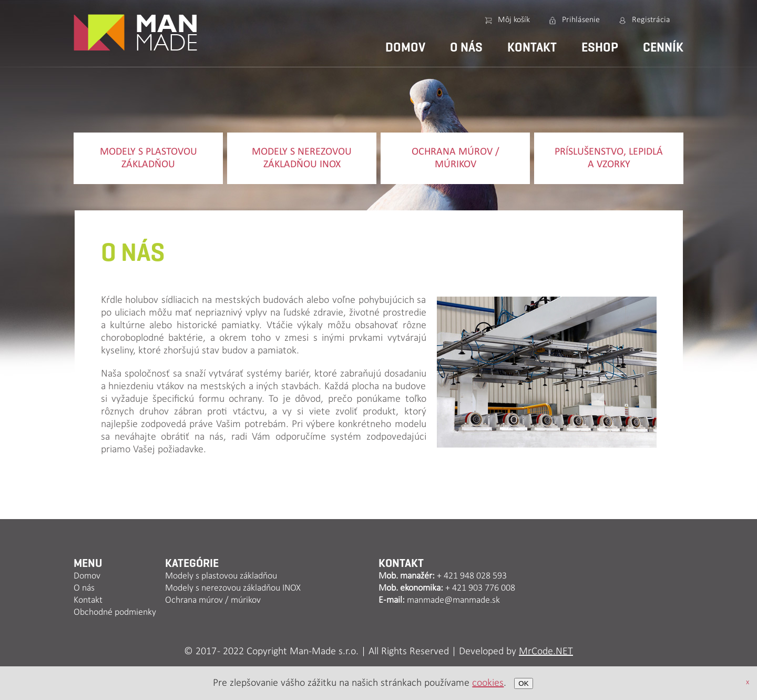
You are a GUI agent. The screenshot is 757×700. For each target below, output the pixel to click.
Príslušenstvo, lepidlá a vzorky (609, 158)
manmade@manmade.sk (453, 600)
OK (523, 683)
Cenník (663, 47)
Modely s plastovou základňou (149, 158)
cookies (488, 683)
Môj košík (514, 20)
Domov (405, 47)
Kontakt (532, 47)
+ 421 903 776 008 (480, 588)
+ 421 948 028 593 (472, 576)
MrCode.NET (546, 652)
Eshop (600, 47)
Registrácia (651, 20)
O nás (466, 47)
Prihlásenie (581, 20)
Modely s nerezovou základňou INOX (302, 158)
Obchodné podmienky (115, 612)
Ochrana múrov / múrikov (456, 158)
